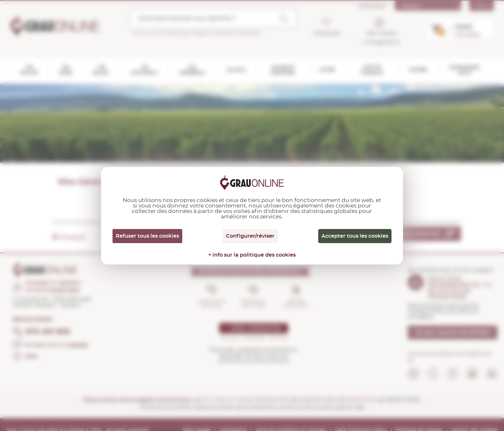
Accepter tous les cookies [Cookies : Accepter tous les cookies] (355, 236)
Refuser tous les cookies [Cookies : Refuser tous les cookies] (147, 236)
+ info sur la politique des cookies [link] (252, 255)
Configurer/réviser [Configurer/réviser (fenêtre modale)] (250, 236)
